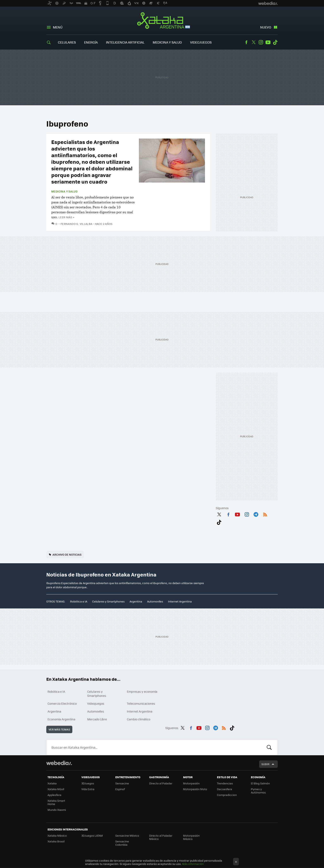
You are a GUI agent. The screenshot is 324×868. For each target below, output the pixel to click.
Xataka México (57, 835)
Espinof (120, 789)
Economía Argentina (61, 719)
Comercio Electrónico (62, 703)
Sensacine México (127, 835)
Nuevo (266, 27)
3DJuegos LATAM (92, 835)
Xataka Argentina (162, 21)
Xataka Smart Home (56, 802)
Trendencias (225, 783)
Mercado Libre (97, 719)
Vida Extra (88, 789)
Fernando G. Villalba (76, 224)
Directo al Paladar (161, 783)
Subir (265, 764)
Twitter (254, 42)
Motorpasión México (191, 837)
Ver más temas (59, 729)
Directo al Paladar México (161, 837)
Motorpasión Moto (195, 789)
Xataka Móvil (56, 789)
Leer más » (66, 217)
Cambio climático (139, 719)
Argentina (136, 601)
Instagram (261, 42)
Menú (58, 27)
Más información (193, 864)
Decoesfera (225, 789)
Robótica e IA (79, 601)
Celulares (67, 42)
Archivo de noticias (67, 554)
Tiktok (275, 42)
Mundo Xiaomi (57, 810)
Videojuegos (201, 42)
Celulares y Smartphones (108, 601)
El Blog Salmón (260, 783)
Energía (91, 42)
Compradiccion (227, 795)
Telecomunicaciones (141, 703)
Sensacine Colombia (122, 843)
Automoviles (155, 601)
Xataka (52, 783)
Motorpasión (191, 783)
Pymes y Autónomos (258, 791)
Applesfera (54, 795)
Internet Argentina (180, 601)
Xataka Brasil (56, 841)
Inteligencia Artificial (125, 42)
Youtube (268, 42)
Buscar (269, 747)
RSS (265, 514)
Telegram (256, 514)
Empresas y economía (142, 691)
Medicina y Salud (167, 42)
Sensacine (122, 783)
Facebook (246, 42)
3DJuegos (88, 783)
